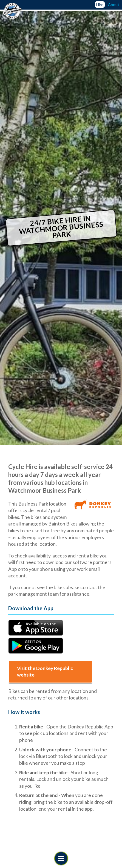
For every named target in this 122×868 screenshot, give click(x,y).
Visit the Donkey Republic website (45, 672)
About (114, 5)
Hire (100, 5)
